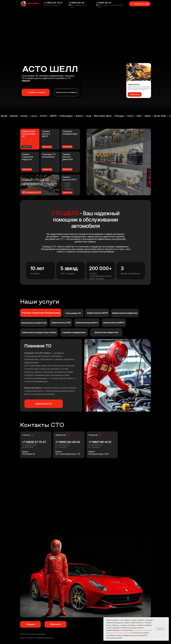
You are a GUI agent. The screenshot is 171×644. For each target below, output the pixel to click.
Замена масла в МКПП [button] (46, 134)
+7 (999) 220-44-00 (68, 442)
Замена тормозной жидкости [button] (27, 157)
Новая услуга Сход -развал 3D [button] (29, 134)
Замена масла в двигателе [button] (68, 157)
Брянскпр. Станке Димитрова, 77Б (68, 453)
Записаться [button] (27, 169)
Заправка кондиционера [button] (70, 133)
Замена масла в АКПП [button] (69, 178)
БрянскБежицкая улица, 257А (99, 453)
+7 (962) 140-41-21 (100, 442)
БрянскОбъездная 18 (29, 453)
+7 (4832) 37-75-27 (34, 442)
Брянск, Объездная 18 (53, 5)
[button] (135, 94)
